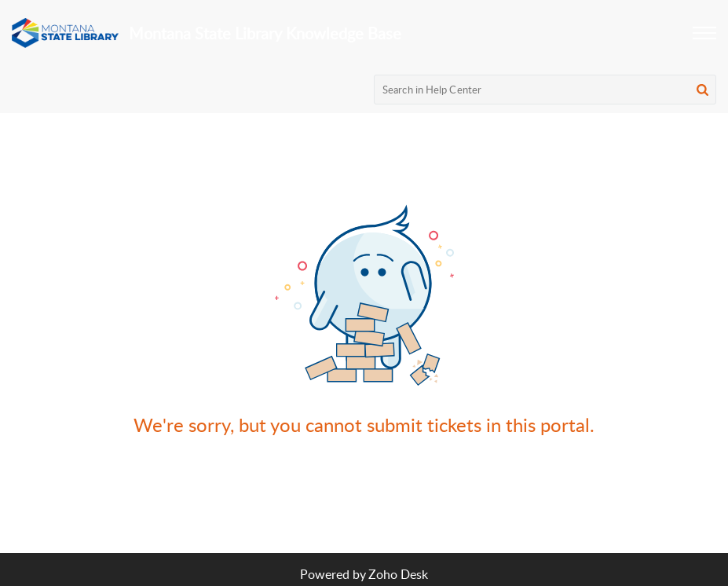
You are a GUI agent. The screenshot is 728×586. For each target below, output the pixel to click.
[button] (704, 33)
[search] (545, 90)
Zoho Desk (398, 574)
